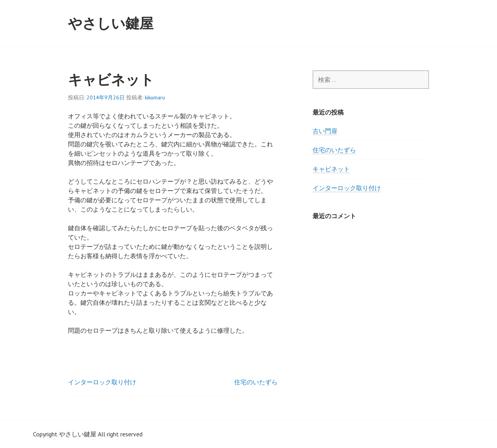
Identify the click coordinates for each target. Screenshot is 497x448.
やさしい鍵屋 (111, 23)
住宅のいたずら (256, 382)
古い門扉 (325, 131)
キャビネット (331, 169)
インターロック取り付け (102, 382)
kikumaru (155, 97)
